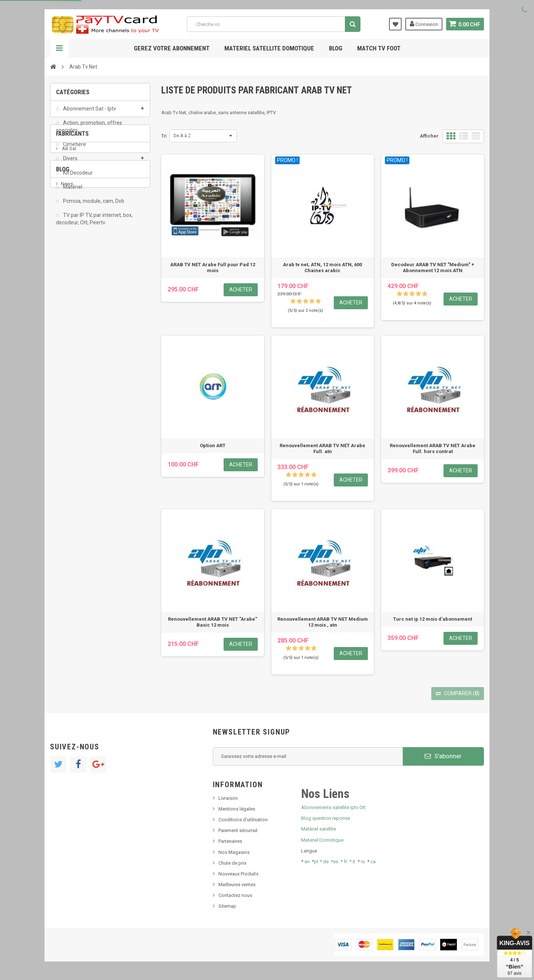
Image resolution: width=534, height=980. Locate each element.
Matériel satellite (319, 829)
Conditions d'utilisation (243, 820)
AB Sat (69, 277)
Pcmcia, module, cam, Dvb (93, 206)
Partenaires (230, 841)
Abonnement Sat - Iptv (89, 113)
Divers (70, 164)
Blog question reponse (326, 818)
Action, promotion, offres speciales (89, 131)
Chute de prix (232, 863)
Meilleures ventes (237, 885)
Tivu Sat (69, 431)
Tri (164, 136)
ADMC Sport (75, 288)
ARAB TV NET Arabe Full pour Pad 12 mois (213, 268)
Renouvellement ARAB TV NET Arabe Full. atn (322, 448)
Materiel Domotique (322, 840)
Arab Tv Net (74, 310)
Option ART (213, 446)
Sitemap (227, 906)
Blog (336, 48)
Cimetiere (74, 149)
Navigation (59, 48)
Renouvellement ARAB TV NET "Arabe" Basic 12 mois (212, 622)
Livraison (228, 798)
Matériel (72, 192)
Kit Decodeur (77, 178)
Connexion (423, 24)
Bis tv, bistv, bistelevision (87, 420)
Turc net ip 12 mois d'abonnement (433, 619)
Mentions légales (237, 809)
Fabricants (72, 257)
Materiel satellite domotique (269, 48)
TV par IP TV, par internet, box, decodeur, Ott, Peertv (94, 224)
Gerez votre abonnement (172, 48)
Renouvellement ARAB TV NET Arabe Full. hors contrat (433, 448)
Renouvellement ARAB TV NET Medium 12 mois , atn (323, 622)
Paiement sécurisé (238, 830)
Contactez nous (235, 895)
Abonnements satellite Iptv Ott (333, 807)
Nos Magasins (234, 852)
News (67, 386)
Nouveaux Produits (238, 874)
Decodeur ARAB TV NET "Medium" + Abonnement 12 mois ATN (433, 268)
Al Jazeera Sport (79, 299)
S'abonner (443, 756)
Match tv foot (379, 48)
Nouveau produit (79, 397)
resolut (68, 442)
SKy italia (70, 408)
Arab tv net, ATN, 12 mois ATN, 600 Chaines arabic (322, 268)
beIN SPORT (74, 321)
